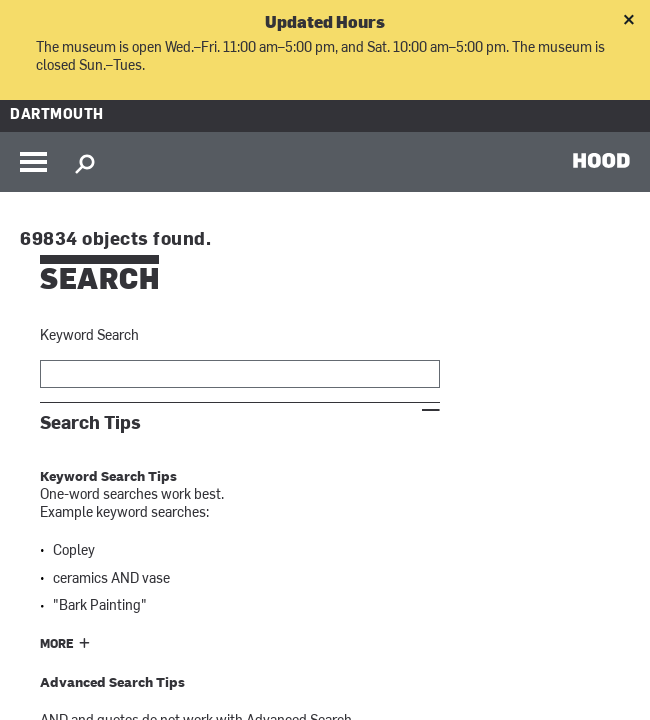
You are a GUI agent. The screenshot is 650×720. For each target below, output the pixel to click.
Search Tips (90, 423)
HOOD (601, 160)
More (57, 645)
